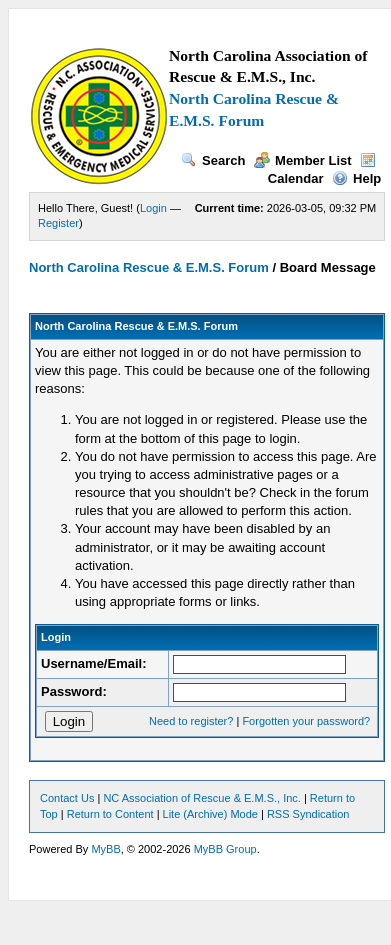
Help (356, 178)
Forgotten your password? (306, 721)
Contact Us (67, 798)
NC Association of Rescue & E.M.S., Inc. (201, 798)
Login (153, 208)
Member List (303, 160)
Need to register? (191, 721)
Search (213, 160)
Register (58, 223)
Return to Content (110, 814)
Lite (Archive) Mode (210, 814)
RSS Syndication (308, 814)
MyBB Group (225, 849)
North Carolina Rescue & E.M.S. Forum (149, 267)
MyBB (105, 849)
